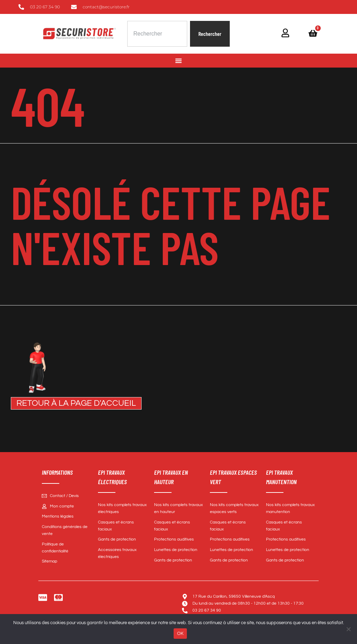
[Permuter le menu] (178, 61)
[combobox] (157, 34)
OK (180, 634)
